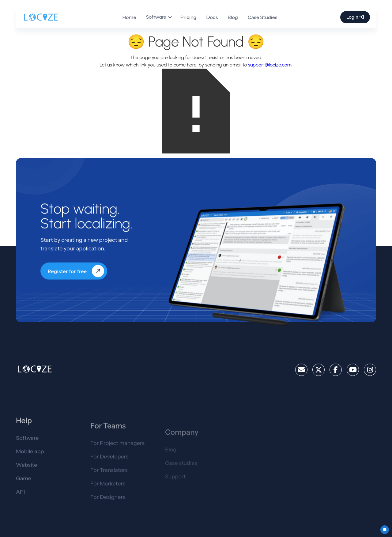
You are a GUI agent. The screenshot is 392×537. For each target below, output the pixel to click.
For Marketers (108, 490)
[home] (41, 17)
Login (355, 17)
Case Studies (263, 17)
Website (26, 469)
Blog (233, 17)
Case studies (181, 471)
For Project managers (117, 449)
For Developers (109, 463)
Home (129, 17)
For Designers (108, 503)
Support (175, 484)
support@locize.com (270, 65)
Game (24, 482)
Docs (212, 17)
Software (27, 442)
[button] (162, 17)
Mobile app (30, 456)
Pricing (188, 17)
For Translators (109, 476)
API (20, 496)
